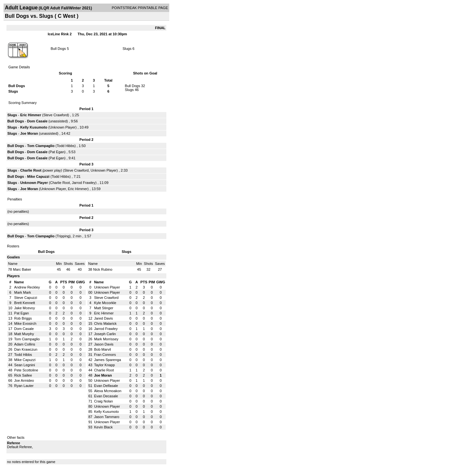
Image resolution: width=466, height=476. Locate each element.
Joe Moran (29, 133)
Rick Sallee (23, 375)
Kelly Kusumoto (34, 127)
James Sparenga (108, 360)
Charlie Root (31, 170)
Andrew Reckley (27, 287)
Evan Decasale (106, 396)
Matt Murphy (24, 334)
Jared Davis (104, 318)
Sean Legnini (25, 365)
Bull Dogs (58, 49)
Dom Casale (37, 121)
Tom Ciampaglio (41, 146)
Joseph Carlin (105, 334)
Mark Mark (23, 292)
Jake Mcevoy (25, 308)
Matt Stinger (104, 308)
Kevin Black (103, 427)
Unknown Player (62, 127)
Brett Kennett (25, 303)
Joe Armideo (24, 380)
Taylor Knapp (105, 365)
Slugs (127, 49)
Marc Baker (22, 269)
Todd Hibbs (66, 146)
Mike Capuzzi (38, 176)
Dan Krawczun (26, 349)
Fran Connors (105, 355)
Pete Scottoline (26, 370)
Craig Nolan (104, 401)
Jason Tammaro (107, 417)
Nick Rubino (103, 269)
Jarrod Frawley (84, 183)
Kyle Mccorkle (105, 303)
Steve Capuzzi (26, 298)
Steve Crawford (56, 115)
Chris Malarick (105, 323)
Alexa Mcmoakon (108, 391)
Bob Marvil (103, 349)
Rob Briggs (23, 318)
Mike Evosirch (25, 323)
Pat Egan (57, 152)
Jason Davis (104, 344)
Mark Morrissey (106, 339)
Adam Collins (25, 344)
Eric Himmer (31, 115)
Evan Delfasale (106, 386)
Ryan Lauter (24, 386)
